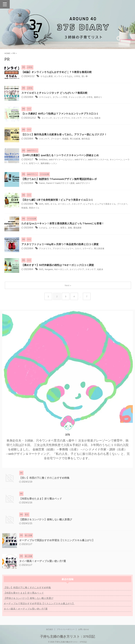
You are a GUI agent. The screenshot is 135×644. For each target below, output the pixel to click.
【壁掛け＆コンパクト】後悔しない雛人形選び (47, 520)
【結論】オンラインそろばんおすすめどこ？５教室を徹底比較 (59, 72)
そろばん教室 (47, 76)
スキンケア (81, 118)
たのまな (44, 228)
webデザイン (86, 160)
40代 (42, 204)
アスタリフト (46, 249)
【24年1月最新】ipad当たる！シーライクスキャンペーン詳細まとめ (62, 155)
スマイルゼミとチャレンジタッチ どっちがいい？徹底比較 (56, 93)
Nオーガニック (64, 270)
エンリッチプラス (64, 118)
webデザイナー (89, 184)
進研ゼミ (106, 97)
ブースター (58, 139)
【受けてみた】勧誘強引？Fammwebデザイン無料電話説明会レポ (61, 179)
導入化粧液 (80, 139)
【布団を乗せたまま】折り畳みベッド (42, 499)
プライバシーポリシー (66, 630)
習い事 (90, 76)
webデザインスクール (106, 160)
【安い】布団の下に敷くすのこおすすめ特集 (46, 478)
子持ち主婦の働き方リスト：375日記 (68, 637)
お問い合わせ (84, 630)
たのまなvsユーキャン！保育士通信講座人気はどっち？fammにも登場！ (65, 224)
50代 (48, 204)
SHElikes (44, 160)
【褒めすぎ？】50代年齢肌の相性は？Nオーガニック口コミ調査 (60, 266)
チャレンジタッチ (82, 97)
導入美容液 (107, 249)
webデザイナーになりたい (64, 160)
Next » (68, 286)
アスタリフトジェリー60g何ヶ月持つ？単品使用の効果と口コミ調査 (62, 245)
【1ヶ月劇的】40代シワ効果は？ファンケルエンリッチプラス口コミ (62, 114)
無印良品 (92, 139)
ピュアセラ (95, 204)
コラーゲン (94, 249)
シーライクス (35, 163)
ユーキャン (56, 228)
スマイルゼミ (46, 97)
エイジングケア (82, 270)
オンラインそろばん (66, 76)
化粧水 (105, 118)
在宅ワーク (49, 163)
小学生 (82, 76)
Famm (42, 184)
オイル (55, 204)
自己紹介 (50, 630)
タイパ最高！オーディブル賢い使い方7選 (44, 562)
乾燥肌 (69, 139)
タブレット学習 (63, 97)
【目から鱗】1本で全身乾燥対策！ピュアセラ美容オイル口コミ (59, 200)
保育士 (66, 228)
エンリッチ (48, 118)
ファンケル (94, 118)
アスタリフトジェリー (66, 249)
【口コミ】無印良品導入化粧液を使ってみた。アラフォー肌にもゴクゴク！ (67, 135)
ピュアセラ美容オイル (114, 204)
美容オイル (47, 208)
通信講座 (82, 228)
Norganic (50, 270)
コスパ (83, 249)
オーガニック (67, 204)
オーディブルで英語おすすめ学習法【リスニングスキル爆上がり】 (59, 541)
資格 (74, 228)
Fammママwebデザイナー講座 (63, 184)
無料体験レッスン (66, 163)
